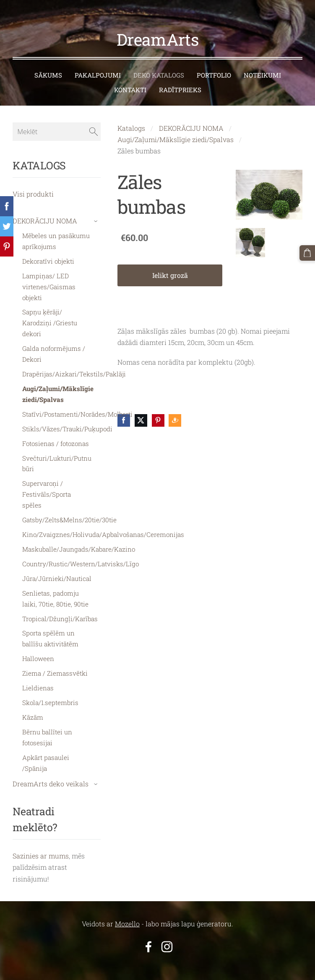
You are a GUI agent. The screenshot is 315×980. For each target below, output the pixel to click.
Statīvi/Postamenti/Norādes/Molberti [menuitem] (77, 404)
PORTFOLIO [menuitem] (214, 65)
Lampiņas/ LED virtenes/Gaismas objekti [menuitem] (49, 277)
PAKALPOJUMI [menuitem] (98, 65)
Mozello (127, 914)
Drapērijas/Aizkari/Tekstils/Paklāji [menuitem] (74, 364)
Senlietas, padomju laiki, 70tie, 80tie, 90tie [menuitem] (55, 589)
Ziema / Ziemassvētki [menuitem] (55, 664)
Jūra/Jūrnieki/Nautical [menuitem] (57, 569)
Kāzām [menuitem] (33, 708)
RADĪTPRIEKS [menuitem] (180, 80)
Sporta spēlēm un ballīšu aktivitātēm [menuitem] (50, 629)
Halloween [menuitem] (38, 649)
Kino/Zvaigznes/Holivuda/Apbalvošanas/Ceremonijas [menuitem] (103, 525)
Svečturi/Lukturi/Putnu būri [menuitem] (57, 454)
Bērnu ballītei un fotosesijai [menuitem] (47, 728)
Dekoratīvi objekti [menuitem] (48, 251)
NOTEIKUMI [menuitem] (262, 65)
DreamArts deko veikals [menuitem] (51, 774)
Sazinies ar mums (41, 846)
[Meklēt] (57, 122)
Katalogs (131, 118)
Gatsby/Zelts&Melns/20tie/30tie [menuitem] (69, 510)
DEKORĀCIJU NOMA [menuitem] (45, 211)
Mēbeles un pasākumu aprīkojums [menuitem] (56, 231)
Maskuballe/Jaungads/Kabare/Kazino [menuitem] (79, 539)
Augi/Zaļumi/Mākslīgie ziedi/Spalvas (176, 130)
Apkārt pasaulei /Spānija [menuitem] (46, 753)
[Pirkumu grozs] (308, 252)
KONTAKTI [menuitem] (130, 80)
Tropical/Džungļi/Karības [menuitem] (60, 609)
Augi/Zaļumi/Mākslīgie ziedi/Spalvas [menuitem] (58, 384)
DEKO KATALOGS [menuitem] (159, 65)
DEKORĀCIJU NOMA (191, 118)
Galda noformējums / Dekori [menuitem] (54, 344)
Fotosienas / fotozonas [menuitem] (56, 434)
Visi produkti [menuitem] (33, 184)
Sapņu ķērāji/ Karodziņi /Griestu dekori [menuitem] (50, 313)
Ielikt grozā (170, 266)
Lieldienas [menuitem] (38, 678)
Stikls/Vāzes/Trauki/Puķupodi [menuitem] (67, 419)
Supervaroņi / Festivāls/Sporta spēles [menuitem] (47, 485)
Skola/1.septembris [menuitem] (50, 693)
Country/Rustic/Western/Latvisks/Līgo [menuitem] (81, 554)
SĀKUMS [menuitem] (48, 65)
